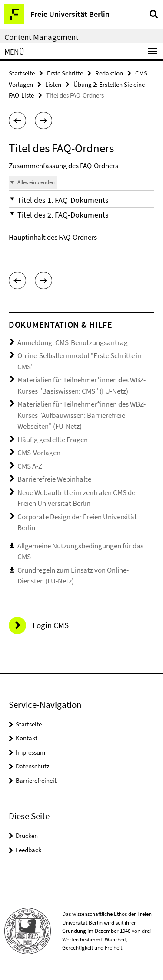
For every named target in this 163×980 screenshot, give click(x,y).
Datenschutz (32, 766)
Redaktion (109, 73)
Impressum (30, 752)
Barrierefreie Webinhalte (54, 479)
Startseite (22, 73)
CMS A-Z (30, 466)
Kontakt (27, 738)
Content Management (41, 37)
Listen (53, 84)
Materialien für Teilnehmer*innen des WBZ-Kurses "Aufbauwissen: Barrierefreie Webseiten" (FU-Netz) (81, 415)
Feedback (28, 850)
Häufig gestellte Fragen (53, 440)
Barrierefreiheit (36, 780)
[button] (17, 120)
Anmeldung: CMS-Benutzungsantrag (73, 342)
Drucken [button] (27, 835)
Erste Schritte (65, 73)
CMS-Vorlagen (39, 453)
